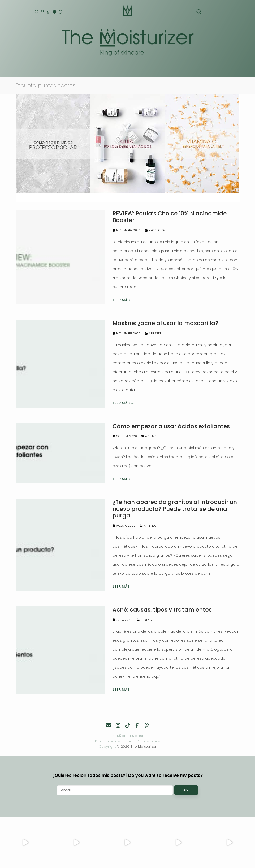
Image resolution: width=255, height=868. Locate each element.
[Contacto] (109, 725)
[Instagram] (37, 12)
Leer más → (124, 300)
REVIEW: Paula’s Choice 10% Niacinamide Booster (170, 217)
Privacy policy (149, 741)
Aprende (153, 333)
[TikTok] (50, 12)
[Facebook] (137, 725)
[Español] (63, 12)
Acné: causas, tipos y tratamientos (162, 610)
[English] (57, 12)
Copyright (107, 747)
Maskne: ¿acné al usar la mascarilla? (165, 323)
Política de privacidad (114, 741)
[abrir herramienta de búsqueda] (199, 12)
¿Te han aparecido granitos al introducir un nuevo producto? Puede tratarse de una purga (175, 509)
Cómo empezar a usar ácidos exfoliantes (171, 426)
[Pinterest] (43, 12)
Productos (155, 230)
